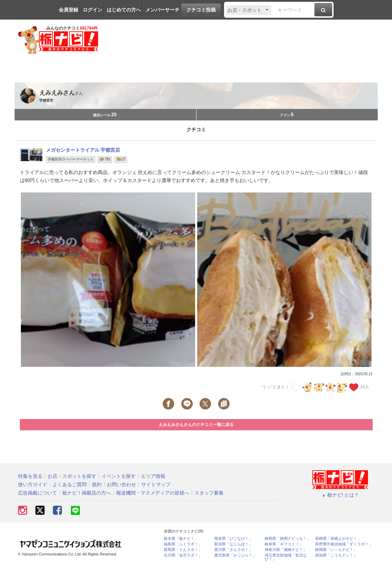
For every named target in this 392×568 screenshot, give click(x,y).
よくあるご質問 (70, 484)
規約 (97, 484)
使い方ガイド (33, 484)
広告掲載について (38, 493)
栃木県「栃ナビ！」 (181, 539)
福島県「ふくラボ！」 (183, 544)
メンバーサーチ (162, 10)
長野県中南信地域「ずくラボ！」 (344, 544)
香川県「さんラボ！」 (233, 550)
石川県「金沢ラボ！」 (183, 555)
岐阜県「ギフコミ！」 (284, 544)
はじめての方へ (124, 10)
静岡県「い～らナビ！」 (336, 550)
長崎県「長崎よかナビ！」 (338, 539)
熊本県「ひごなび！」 (233, 539)
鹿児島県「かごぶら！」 (235, 555)
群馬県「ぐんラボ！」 (183, 550)
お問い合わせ (121, 484)
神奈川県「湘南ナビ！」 (286, 550)
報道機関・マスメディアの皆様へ (153, 493)
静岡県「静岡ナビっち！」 (288, 539)
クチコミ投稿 (201, 10)
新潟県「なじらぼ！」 (233, 544)
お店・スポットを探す (72, 476)
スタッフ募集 (209, 493)
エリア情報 (153, 476)
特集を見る (30, 476)
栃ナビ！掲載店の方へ (87, 493)
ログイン (93, 10)
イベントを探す (119, 476)
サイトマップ (156, 484)
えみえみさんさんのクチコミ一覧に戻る (196, 425)
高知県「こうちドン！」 (336, 555)
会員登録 (69, 10)
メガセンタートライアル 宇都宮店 (83, 150)
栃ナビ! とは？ (340, 495)
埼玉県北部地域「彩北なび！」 (286, 557)
